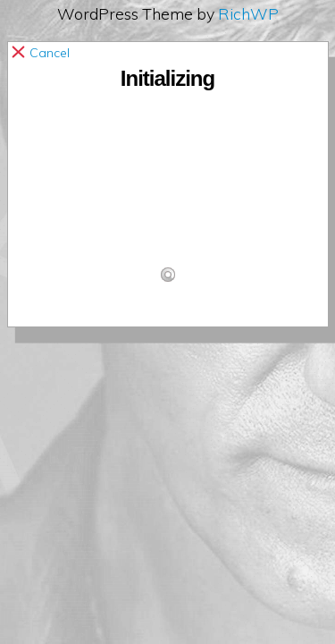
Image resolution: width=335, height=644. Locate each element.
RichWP (248, 13)
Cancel (42, 53)
